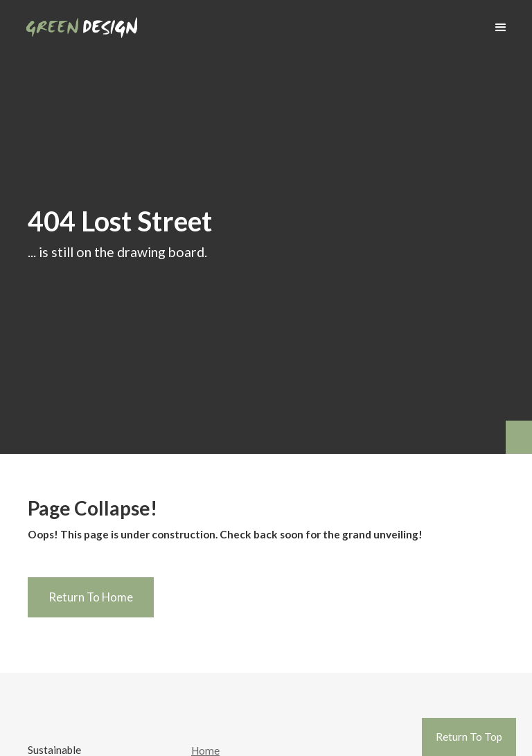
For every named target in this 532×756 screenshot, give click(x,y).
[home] (82, 23)
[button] (501, 28)
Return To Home (91, 597)
